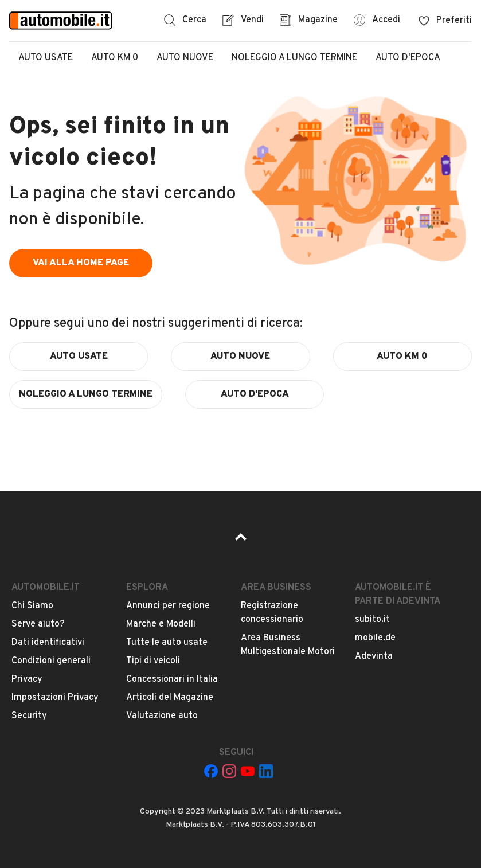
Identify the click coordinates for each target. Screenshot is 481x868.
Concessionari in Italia (172, 679)
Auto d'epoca (408, 58)
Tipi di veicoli (153, 661)
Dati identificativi (48, 643)
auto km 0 (402, 357)
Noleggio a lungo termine (294, 58)
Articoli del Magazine (170, 698)
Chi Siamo (32, 606)
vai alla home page (81, 263)
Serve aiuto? (38, 624)
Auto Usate (46, 58)
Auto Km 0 (115, 58)
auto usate (79, 357)
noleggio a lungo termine (86, 394)
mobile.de (375, 638)
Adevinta (374, 656)
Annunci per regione (168, 606)
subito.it (372, 620)
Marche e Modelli (161, 624)
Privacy (27, 679)
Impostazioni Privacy (55, 698)
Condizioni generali (51, 661)
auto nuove (240, 357)
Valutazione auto (162, 716)
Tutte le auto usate (167, 643)
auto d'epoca (255, 394)
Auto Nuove (185, 58)
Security (29, 716)
